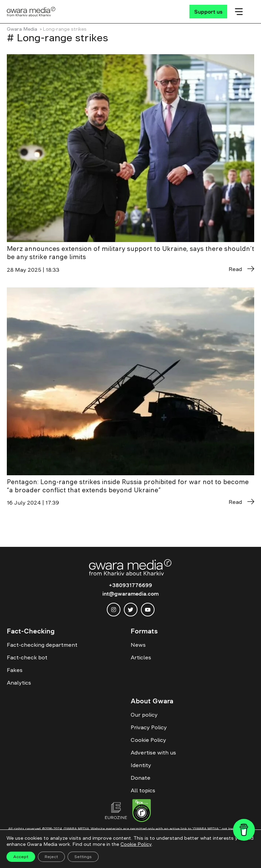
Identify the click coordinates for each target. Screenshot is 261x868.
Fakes (15, 670)
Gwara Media (22, 29)
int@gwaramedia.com (130, 594)
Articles (141, 657)
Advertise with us (153, 752)
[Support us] (208, 12)
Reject (51, 857)
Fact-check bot (27, 657)
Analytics (19, 683)
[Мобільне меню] (239, 12)
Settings (83, 857)
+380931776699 (130, 585)
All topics (143, 790)
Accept (21, 857)
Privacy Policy (149, 727)
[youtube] (148, 610)
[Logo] (31, 12)
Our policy (144, 715)
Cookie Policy (148, 740)
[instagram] (114, 610)
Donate (141, 778)
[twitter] (131, 610)
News (138, 645)
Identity (141, 765)
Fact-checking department (42, 645)
